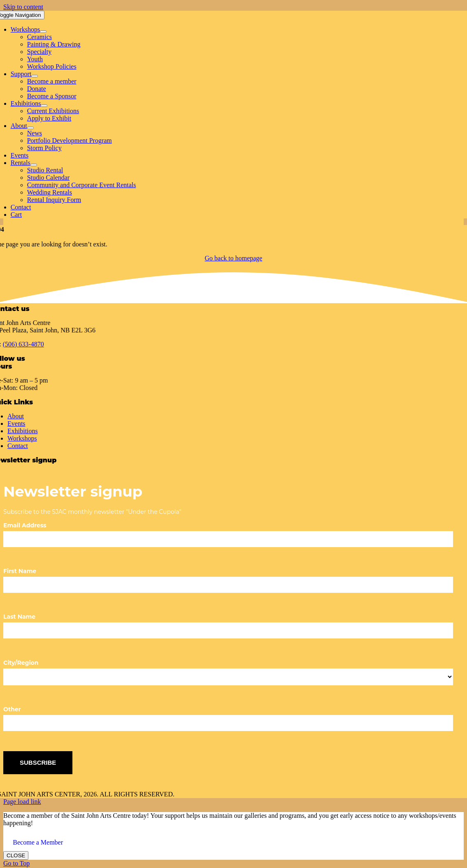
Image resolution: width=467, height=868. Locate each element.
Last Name (19, 617)
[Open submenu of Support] (35, 76)
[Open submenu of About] (30, 128)
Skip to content (23, 7)
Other (12, 709)
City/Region (21, 663)
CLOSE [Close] (16, 855)
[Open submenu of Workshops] (43, 32)
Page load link (22, 802)
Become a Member (38, 842)
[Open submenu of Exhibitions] (44, 106)
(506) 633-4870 (23, 344)
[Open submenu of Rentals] (34, 165)
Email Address (25, 525)
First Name (20, 571)
